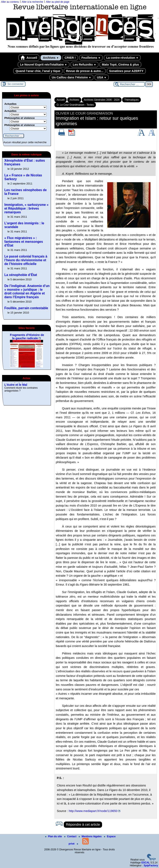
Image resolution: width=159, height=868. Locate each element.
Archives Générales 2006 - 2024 (102, 100)
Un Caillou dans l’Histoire (71, 77)
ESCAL (146, 863)
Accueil (29, 58)
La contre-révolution (122, 58)
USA (102, 77)
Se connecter (16, 84)
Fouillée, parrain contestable (26, 308)
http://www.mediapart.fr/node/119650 (93, 811)
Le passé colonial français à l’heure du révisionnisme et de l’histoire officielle (26, 260)
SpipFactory (151, 866)
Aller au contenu (10, 2)
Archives (51, 58)
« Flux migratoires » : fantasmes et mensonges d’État (24, 242)
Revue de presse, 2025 (20, 384)
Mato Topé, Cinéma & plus (120, 65)
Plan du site (54, 836)
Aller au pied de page (57, 2)
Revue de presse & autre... (85, 71)
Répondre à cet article (83, 825)
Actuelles (10, 104)
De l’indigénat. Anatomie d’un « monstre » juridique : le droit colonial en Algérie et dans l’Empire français (27, 291)
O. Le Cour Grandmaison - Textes (75, 105)
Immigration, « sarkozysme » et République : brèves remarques (26, 208)
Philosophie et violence (20, 118)
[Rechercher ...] (129, 84)
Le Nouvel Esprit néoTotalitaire (44, 65)
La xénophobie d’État (21, 275)
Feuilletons (91, 58)
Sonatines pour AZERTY (126, 71)
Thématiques (131, 100)
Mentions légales (90, 836)
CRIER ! (70, 58)
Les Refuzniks (85, 65)
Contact (71, 836)
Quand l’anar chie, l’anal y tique (38, 71)
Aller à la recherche (32, 2)
